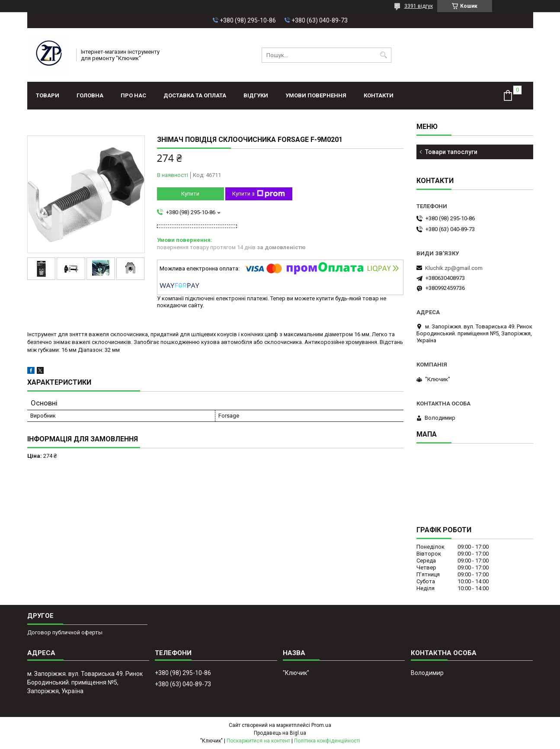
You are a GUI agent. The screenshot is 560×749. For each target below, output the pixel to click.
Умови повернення (316, 95)
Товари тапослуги (451, 152)
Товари (48, 95)
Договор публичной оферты (65, 632)
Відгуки (256, 95)
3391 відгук (419, 6)
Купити (190, 194)
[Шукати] (384, 55)
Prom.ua (321, 725)
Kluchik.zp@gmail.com (454, 268)
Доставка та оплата (195, 95)
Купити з (259, 194)
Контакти (379, 95)
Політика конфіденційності (327, 741)
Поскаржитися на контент (258, 741)
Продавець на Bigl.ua (280, 733)
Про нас (133, 95)
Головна (90, 95)
